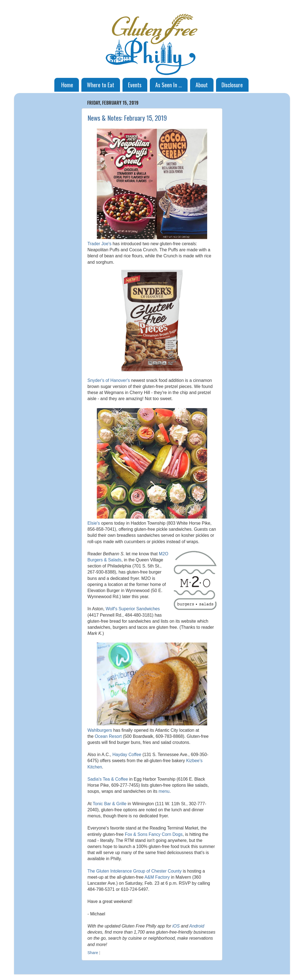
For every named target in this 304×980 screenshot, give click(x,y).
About (202, 85)
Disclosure (232, 85)
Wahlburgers (100, 730)
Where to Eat (101, 85)
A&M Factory (157, 877)
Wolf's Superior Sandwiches (133, 609)
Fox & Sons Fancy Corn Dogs (154, 834)
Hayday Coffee (127, 755)
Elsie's (94, 523)
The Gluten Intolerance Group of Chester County (134, 871)
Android (197, 926)
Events (135, 85)
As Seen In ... (169, 85)
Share (93, 953)
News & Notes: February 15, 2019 (127, 118)
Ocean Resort (108, 736)
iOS (176, 926)
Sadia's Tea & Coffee (108, 779)
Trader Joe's (99, 244)
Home (67, 85)
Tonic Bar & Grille (110, 804)
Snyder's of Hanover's (109, 380)
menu (164, 791)
